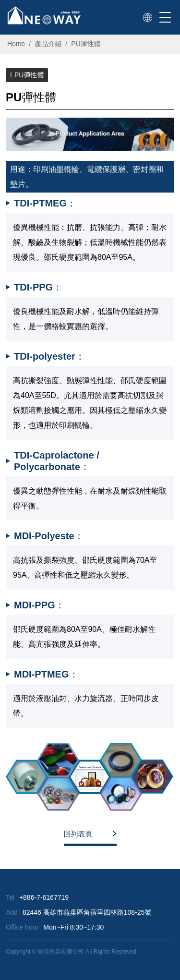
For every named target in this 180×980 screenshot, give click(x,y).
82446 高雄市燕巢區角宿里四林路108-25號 (87, 912)
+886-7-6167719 (44, 897)
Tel (10, 897)
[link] (147, 18)
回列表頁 (78, 834)
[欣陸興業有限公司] (44, 16)
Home (16, 44)
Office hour (22, 927)
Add (12, 912)
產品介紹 (48, 44)
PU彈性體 (86, 44)
